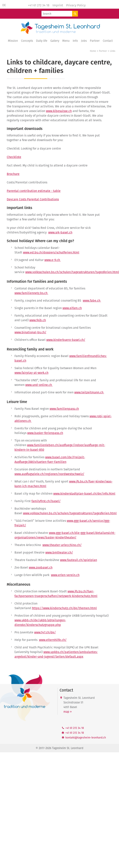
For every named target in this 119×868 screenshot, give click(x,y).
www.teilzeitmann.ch (89, 392)
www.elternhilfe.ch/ (53, 640)
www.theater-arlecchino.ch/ (62, 545)
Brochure (13, 174)
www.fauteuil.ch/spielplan (78, 560)
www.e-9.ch (53, 260)
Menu (66, 41)
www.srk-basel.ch (60, 232)
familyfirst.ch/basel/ (46, 501)
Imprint (58, 5)
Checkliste (14, 157)
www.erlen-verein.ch (65, 575)
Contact (108, 41)
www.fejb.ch (38, 320)
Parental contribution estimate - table (34, 191)
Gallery (55, 41)
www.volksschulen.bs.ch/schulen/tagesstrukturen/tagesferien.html (72, 272)
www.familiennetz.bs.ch (31, 293)
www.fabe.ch (92, 301)
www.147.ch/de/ (45, 632)
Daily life (42, 41)
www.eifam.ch (72, 308)
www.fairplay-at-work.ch (31, 373)
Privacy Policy (76, 5)
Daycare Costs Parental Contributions (33, 199)
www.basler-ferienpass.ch (45, 433)
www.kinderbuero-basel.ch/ (66, 340)
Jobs (84, 41)
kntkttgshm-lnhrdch (86, 738)
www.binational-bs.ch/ (30, 332)
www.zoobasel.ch (41, 567)
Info (75, 41)
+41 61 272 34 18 (39, 5)
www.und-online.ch (39, 385)
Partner (95, 41)
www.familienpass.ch (64, 409)
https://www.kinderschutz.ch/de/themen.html (64, 608)
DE (4, 5)
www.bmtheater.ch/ (59, 552)
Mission (13, 41)
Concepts (27, 41)
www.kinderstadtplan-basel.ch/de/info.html (84, 494)
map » (68, 712)
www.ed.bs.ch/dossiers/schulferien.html (51, 252)
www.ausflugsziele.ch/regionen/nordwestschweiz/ (49, 474)
